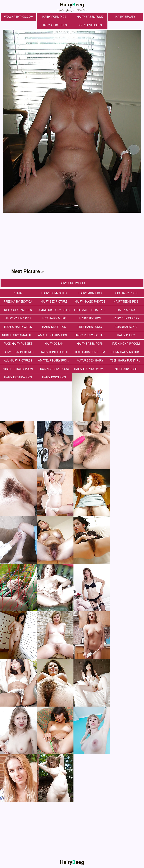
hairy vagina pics (18, 318)
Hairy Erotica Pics (18, 377)
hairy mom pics (90, 293)
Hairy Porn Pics (54, 17)
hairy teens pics (126, 302)
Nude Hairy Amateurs (18, 335)
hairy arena (126, 310)
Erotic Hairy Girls (18, 327)
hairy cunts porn (126, 318)
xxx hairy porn (126, 293)
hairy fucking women (90, 369)
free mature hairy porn (91, 310)
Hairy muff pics (54, 327)
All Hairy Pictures (18, 361)
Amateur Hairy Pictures (55, 335)
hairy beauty (125, 17)
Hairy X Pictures (54, 25)
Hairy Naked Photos (90, 302)
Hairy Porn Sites (54, 293)
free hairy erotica (18, 302)
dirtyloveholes (90, 25)
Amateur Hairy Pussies (55, 361)
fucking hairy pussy (54, 369)
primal (18, 293)
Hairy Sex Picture (54, 302)
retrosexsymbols (18, 310)
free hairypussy (90, 327)
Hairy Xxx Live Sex (72, 283)
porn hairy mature (126, 352)
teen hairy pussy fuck (127, 361)
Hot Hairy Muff (54, 318)
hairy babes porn (90, 344)
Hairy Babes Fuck (90, 17)
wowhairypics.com (19, 17)
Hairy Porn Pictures (18, 352)
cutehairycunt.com (90, 352)
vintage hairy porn (18, 369)
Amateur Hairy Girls (54, 310)
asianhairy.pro (126, 327)
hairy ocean (54, 344)
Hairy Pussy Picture (90, 335)
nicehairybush (126, 369)
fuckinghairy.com (126, 344)
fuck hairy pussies (18, 344)
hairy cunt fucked (54, 352)
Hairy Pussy (126, 335)
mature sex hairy (90, 361)
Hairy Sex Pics (90, 318)
